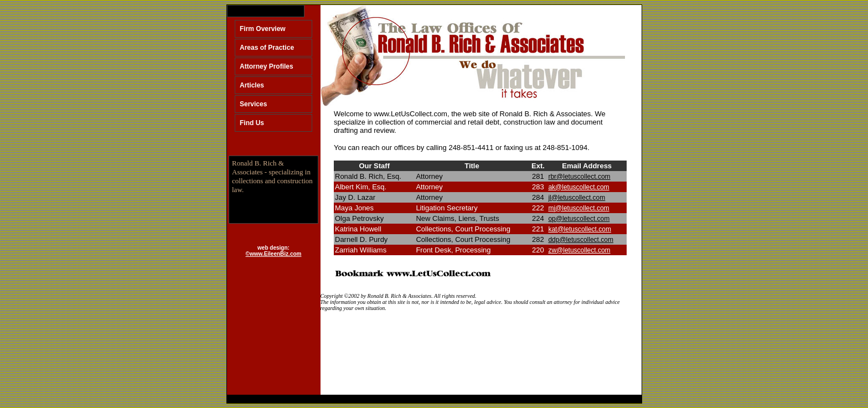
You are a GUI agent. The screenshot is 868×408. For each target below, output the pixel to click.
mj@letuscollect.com (578, 208)
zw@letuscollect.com (579, 250)
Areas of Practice (267, 48)
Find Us (252, 123)
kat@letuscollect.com (580, 229)
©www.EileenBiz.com (274, 254)
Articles (252, 85)
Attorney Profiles (267, 66)
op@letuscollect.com (579, 219)
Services (253, 104)
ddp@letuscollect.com (581, 240)
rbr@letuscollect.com (579, 177)
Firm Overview (263, 29)
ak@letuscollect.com (578, 187)
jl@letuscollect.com (577, 198)
